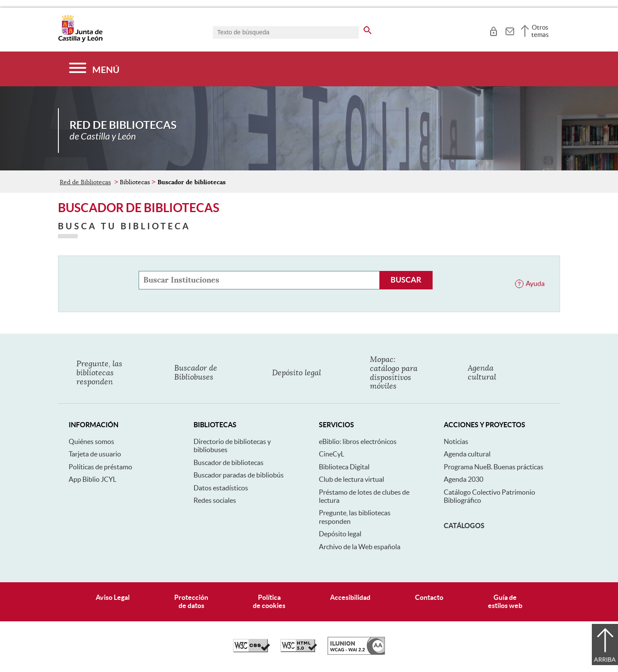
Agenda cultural (467, 454)
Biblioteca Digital (344, 467)
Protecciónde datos (191, 601)
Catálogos (464, 526)
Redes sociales (215, 500)
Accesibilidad (350, 597)
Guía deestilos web (505, 601)
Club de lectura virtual (351, 479)
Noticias (456, 441)
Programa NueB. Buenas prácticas (494, 467)
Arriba (605, 660)
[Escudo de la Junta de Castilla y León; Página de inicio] (80, 40)
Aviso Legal (113, 597)
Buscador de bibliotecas (229, 462)
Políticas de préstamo (100, 467)
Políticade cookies (269, 601)
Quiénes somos (91, 441)
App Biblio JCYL (92, 479)
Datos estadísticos (221, 488)
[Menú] (94, 69)
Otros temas (540, 31)
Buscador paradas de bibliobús (239, 475)
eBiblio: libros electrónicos (358, 441)
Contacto (429, 597)
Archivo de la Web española (360, 547)
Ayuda (535, 283)
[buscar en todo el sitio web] (368, 29)
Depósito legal (340, 534)
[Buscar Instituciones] (406, 280)
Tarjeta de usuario (95, 454)
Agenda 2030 (463, 479)
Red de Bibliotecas (85, 182)
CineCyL (332, 454)
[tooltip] (493, 30)
